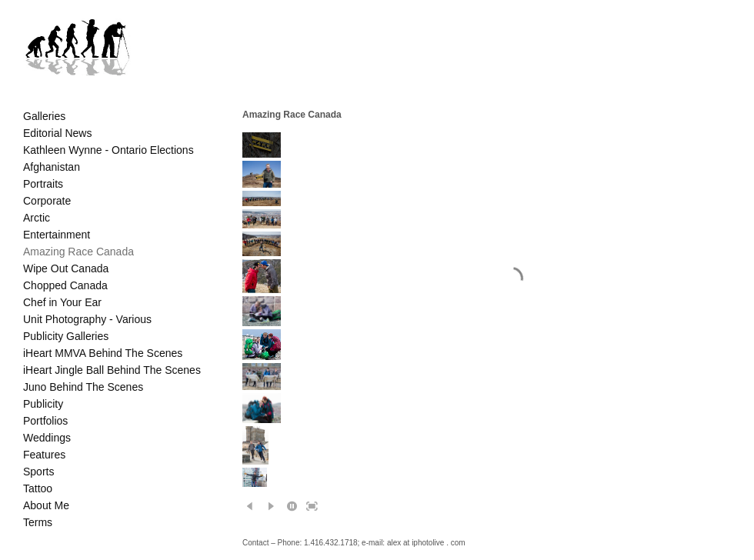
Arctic (37, 218)
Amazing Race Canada (78, 252)
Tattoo (38, 488)
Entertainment (57, 235)
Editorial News (57, 133)
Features (44, 455)
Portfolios (45, 421)
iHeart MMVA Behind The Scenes (103, 353)
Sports (38, 472)
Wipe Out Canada (66, 268)
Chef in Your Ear (62, 302)
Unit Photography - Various (87, 319)
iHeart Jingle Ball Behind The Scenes (112, 370)
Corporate (47, 201)
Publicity (43, 404)
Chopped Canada (65, 285)
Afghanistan (52, 167)
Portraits (43, 184)
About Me (46, 505)
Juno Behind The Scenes (83, 387)
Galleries (44, 116)
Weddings (47, 438)
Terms (38, 522)
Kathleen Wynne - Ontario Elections (108, 150)
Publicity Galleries (66, 336)
